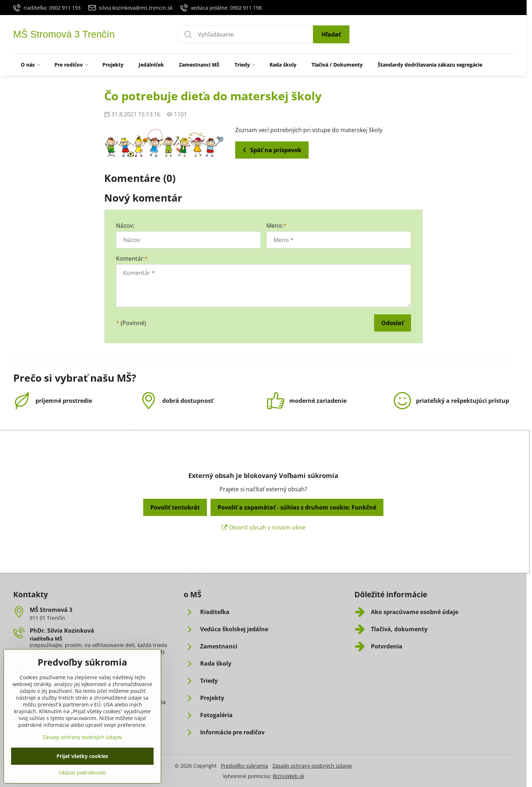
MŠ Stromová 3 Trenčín (64, 35)
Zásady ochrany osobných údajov (312, 766)
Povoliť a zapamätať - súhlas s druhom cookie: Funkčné (297, 507)
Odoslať (393, 323)
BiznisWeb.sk (289, 776)
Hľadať (331, 34)
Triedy (75, 658)
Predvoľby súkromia (245, 766)
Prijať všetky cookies (82, 775)
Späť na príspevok (271, 150)
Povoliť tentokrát (175, 507)
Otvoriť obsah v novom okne (263, 527)
